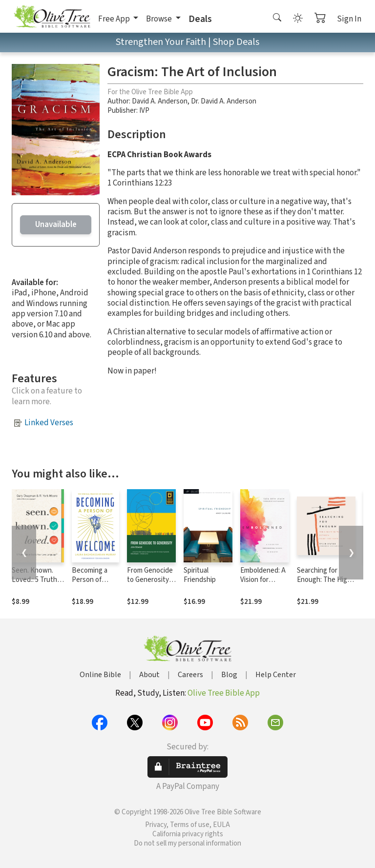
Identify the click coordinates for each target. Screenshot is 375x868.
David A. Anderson (160, 101)
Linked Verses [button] (49, 423)
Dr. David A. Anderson (224, 101)
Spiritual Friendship (200, 575)
